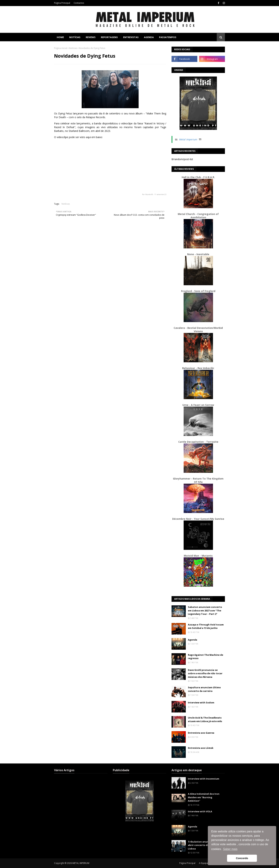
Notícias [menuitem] (75, 37)
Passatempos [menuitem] (168, 37)
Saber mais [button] (230, 849)
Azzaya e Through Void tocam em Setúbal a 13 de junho (206, 626)
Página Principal (62, 3)
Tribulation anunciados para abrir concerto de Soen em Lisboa (205, 845)
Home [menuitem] (60, 37)
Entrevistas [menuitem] (131, 37)
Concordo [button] (242, 858)
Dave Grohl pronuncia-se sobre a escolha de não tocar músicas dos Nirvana (205, 673)
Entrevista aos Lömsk (201, 748)
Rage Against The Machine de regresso (206, 657)
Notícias (73, 48)
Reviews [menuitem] (91, 37)
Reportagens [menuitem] (109, 37)
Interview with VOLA (200, 811)
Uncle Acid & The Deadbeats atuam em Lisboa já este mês (205, 719)
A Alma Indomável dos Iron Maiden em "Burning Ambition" (204, 797)
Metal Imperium (188, 139)
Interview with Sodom (201, 703)
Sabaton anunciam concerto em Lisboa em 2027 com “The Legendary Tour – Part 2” (205, 610)
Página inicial (61, 48)
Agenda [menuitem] (149, 37)
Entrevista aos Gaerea (201, 733)
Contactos (79, 3)
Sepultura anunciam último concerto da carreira (204, 689)
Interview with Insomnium (204, 779)
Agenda (193, 640)
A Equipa (203, 863)
